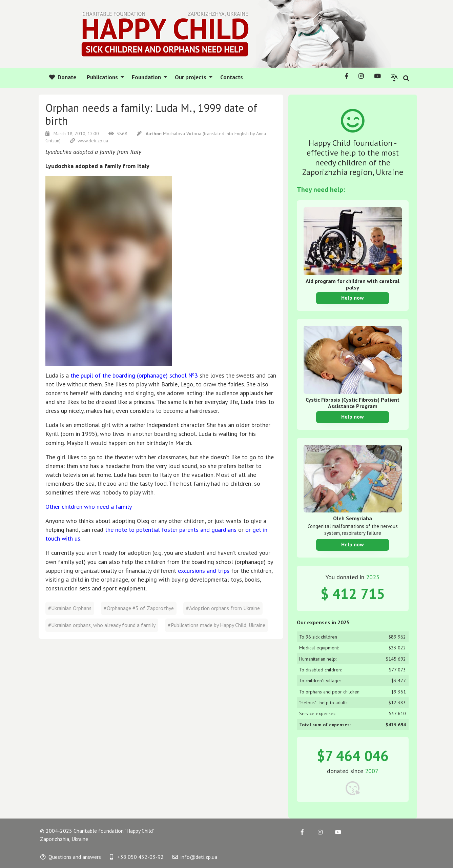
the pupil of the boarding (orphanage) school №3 (134, 375)
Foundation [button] (147, 77)
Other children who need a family (89, 507)
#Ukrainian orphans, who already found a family (102, 625)
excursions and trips (204, 571)
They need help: (321, 189)
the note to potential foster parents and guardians (171, 530)
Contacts (232, 77)
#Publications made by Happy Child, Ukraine (217, 625)
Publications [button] (103, 77)
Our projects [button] (191, 77)
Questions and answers (71, 857)
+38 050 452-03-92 (137, 857)
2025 (373, 577)
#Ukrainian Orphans (70, 608)
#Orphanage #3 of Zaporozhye (139, 608)
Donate (63, 77)
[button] (395, 77)
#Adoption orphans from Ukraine (223, 608)
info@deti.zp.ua (195, 857)
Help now (353, 298)
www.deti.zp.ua (89, 141)
